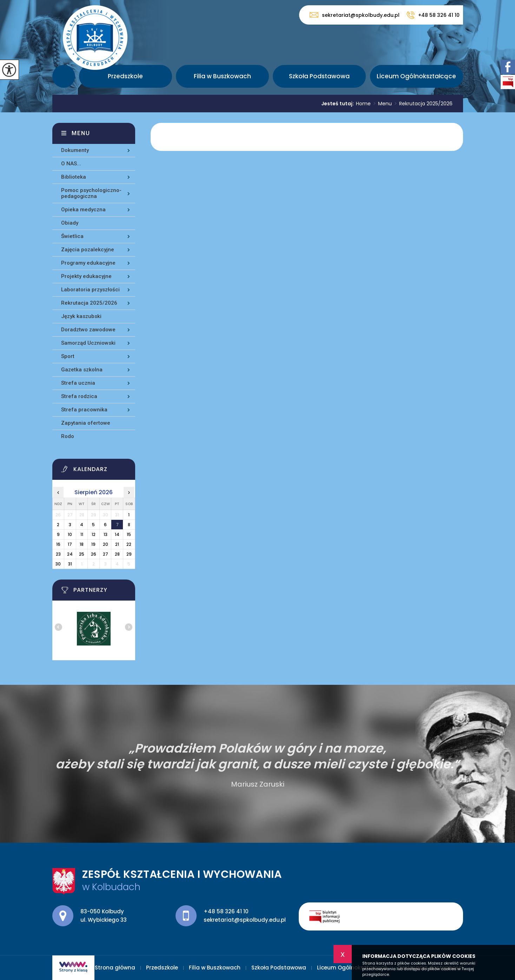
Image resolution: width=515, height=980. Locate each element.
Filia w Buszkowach (222, 76)
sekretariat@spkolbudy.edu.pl (355, 15)
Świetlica (72, 236)
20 (105, 544)
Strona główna (64, 76)
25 (82, 554)
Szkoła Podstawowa (319, 76)
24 (70, 554)
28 (117, 554)
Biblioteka (74, 177)
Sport (68, 356)
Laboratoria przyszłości (90, 290)
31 (70, 564)
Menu (381, 104)
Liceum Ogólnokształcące (416, 76)
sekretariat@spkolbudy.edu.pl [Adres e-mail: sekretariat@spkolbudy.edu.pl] (245, 920)
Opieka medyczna (83, 210)
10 (70, 534)
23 (58, 554)
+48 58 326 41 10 (433, 15)
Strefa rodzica (79, 396)
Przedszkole (125, 76)
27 (105, 554)
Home (363, 104)
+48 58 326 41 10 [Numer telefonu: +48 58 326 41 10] (226, 911)
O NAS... (71, 164)
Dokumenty (75, 150)
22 (129, 544)
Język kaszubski (81, 316)
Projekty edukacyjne (86, 276)
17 (70, 544)
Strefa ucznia (78, 383)
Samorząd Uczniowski (88, 343)
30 (58, 564)
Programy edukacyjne (88, 263)
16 (58, 544)
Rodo (68, 436)
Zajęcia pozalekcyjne (88, 250)
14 (117, 534)
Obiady (70, 223)
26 (94, 554)
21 (117, 544)
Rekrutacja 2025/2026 (422, 104)
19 (93, 544)
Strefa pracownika (84, 410)
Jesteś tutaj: (339, 104)
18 (82, 544)
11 (82, 534)
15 (129, 534)
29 (129, 554)
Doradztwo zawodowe (88, 330)
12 (94, 534)
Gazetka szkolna (82, 370)
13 (105, 534)
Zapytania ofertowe (86, 423)
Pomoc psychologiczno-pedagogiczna (91, 193)
